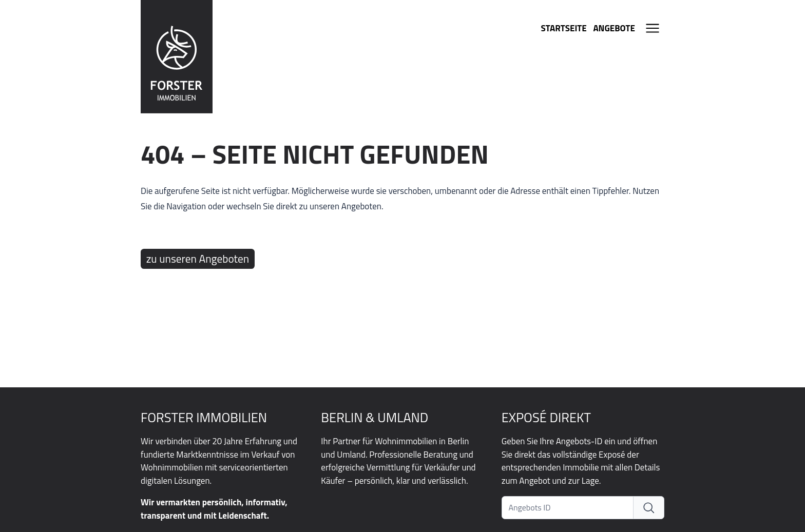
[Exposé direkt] (649, 508)
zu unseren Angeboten (198, 259)
